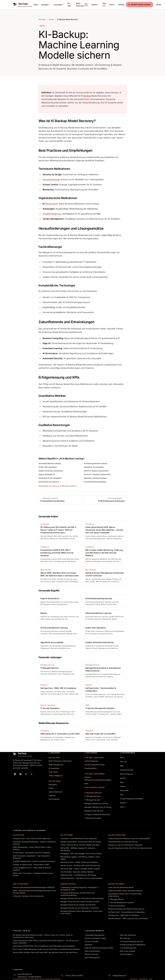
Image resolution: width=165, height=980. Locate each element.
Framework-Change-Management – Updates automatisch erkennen (34, 843)
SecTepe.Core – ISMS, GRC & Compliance (124, 915)
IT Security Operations (94, 758)
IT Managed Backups (92, 796)
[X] (31, 774)
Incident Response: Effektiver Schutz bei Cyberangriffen (129, 838)
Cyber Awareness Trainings (95, 787)
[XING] (26, 774)
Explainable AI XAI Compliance (50, 478)
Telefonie (52, 795)
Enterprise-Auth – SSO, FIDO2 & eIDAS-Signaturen (32, 838)
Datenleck (89, 945)
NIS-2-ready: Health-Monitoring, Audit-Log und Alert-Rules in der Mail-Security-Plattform (46, 949)
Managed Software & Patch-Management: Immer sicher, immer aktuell (82, 912)
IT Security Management (95, 774)
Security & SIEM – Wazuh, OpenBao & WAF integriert (80, 869)
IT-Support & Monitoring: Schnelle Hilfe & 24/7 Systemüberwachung (78, 894)
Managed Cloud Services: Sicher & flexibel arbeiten (80, 902)
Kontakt (121, 5)
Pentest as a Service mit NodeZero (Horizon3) (125, 845)
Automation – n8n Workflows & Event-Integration (79, 838)
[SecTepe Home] (22, 5)
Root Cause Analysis (127, 951)
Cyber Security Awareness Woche (121, 887)
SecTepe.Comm (55, 781)
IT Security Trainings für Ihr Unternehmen (28, 896)
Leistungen (59, 5)
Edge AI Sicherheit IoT (47, 474)
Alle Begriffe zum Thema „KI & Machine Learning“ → (58, 486)
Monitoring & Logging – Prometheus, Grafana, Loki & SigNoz (80, 858)
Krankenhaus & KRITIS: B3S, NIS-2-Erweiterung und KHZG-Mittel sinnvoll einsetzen (44, 946)
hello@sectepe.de (119, 975)
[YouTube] (20, 774)
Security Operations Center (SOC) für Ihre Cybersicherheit (130, 848)
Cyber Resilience (126, 954)
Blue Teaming (125, 938)
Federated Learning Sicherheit (95, 478)
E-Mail (51, 788)
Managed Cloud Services (94, 811)
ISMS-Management (56, 765)
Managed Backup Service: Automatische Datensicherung (82, 898)
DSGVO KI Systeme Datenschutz (96, 471)
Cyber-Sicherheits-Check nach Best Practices (125, 891)
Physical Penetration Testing (95, 938)
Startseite (42, 19)
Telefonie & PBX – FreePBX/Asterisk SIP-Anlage (78, 875)
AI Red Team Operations (48, 467)
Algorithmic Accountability (94, 467)
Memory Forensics (92, 954)
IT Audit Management (128, 948)
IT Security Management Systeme (121, 902)
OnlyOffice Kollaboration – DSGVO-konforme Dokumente (34, 861)
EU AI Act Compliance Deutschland (97, 474)
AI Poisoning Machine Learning (95, 463)
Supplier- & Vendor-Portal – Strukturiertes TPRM (31, 865)
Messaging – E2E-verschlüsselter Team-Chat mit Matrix (81, 854)
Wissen (95, 5)
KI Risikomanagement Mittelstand (132, 945)
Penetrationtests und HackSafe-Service (123, 842)
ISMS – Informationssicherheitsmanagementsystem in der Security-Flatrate (34, 892)
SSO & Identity (54, 799)
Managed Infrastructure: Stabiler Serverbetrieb (78, 905)
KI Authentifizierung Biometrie (95, 482)
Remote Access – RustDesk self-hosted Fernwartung (80, 865)
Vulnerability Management (95, 935)
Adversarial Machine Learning (50, 463)
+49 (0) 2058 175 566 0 (74, 975)
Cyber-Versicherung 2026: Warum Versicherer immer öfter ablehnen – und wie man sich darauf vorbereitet (46, 942)
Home (36, 5)
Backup (87, 96)
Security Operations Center (95, 765)
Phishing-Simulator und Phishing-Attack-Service (126, 909)
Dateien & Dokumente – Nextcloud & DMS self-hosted (81, 842)
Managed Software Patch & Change (98, 807)
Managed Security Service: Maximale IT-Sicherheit (80, 908)
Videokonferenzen (55, 792)
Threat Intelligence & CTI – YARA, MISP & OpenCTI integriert (32, 869)
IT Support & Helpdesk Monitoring (97, 814)
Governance (52, 204)
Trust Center (53, 772)
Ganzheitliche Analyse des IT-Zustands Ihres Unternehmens (125, 895)
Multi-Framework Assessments (60, 761)
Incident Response (52, 214)
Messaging (53, 784)
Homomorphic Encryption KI (49, 482)
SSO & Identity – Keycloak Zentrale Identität (77, 872)
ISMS (86, 784)
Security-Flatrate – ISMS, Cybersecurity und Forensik (128, 918)
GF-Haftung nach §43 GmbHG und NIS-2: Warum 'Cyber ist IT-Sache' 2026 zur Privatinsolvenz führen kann (43, 936)
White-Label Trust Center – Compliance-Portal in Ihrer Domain (33, 874)
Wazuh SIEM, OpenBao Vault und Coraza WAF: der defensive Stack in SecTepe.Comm (45, 952)
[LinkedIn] (15, 774)
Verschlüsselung (51, 180)
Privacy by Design (92, 941)
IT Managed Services (93, 793)
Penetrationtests (90, 768)
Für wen (70, 5)
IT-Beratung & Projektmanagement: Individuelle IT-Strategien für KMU (79, 889)
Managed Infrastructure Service (96, 803)
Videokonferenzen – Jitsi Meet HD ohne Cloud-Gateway (81, 878)
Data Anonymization (92, 951)
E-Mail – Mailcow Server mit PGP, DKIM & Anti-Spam (80, 845)
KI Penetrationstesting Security (131, 941)
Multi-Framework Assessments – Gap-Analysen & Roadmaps (31, 857)
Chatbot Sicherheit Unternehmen (51, 471)
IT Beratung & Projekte (93, 818)
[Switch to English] (159, 5)
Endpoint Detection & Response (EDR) (99, 948)
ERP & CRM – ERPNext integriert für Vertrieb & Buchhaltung (78, 849)
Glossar (51, 19)
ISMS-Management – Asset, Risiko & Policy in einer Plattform (32, 848)
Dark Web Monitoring (128, 935)
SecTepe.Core (54, 758)
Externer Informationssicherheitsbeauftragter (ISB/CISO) (34, 887)
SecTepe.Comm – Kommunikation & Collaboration (126, 912)
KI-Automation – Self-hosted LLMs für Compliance (32, 853)
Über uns (104, 5)
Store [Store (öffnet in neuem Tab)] (112, 5)
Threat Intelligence (56, 776)
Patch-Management (92, 957)
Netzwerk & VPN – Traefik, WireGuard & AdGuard (79, 862)
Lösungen (46, 5)
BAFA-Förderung (82, 5)
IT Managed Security (92, 800)
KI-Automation (54, 768)
